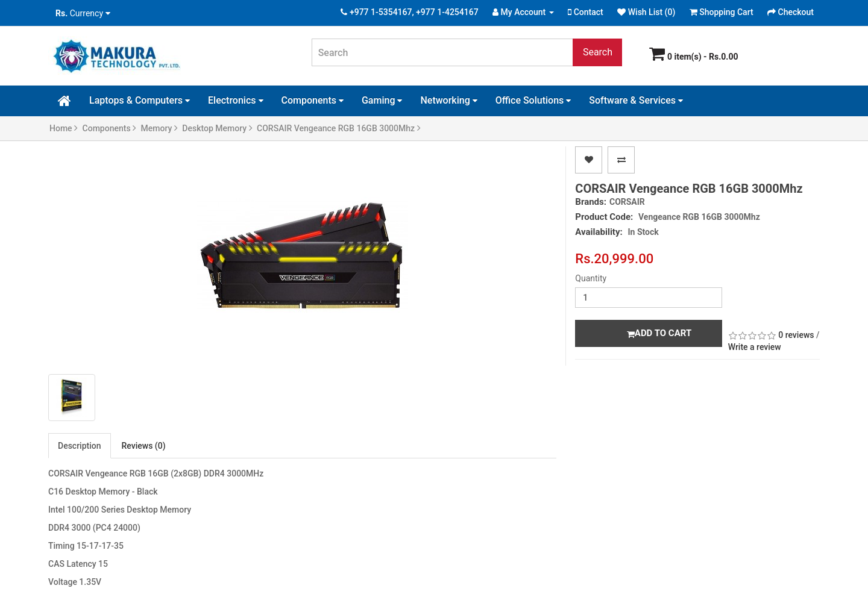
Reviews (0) (144, 446)
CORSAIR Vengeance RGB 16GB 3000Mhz (339, 128)
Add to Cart (659, 333)
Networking (448, 100)
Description (80, 446)
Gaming (382, 100)
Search (598, 52)
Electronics (235, 100)
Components (313, 100)
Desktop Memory (217, 128)
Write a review (755, 347)
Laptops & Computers (140, 100)
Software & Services (636, 100)
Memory (159, 128)
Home (64, 128)
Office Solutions (533, 100)
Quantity (591, 278)
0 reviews (796, 335)
